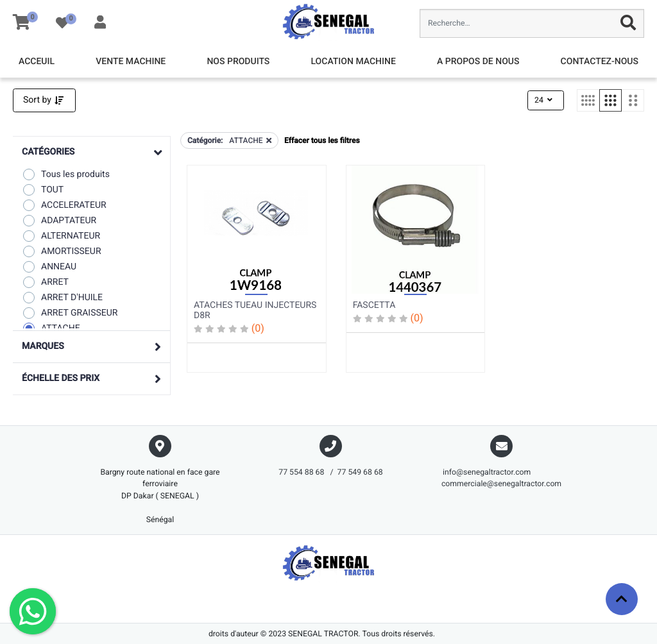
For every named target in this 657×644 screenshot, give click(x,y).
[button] (91, 152)
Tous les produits (66, 174)
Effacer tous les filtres (322, 140)
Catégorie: (205, 140)
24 (544, 100)
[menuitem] (37, 62)
